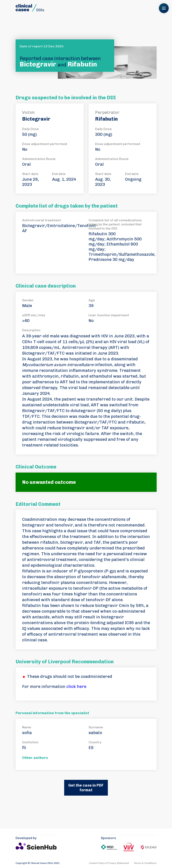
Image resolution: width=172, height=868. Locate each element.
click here (76, 686)
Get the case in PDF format (86, 788)
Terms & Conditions (145, 863)
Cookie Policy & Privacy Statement (109, 863)
